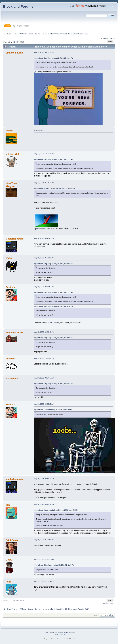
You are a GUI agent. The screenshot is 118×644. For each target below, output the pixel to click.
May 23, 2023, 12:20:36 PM (44, 154)
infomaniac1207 (14, 332)
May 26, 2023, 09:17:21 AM (44, 479)
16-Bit (9, 258)
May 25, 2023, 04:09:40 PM (44, 332)
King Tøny (11, 183)
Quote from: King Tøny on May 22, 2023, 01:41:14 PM (54, 58)
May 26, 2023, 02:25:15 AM (44, 404)
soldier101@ (12, 154)
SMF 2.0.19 (49, 632)
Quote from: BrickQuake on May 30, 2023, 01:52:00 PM (54, 565)
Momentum (12, 378)
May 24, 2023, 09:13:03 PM (44, 238)
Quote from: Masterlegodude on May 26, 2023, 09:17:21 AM (56, 510)
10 (23, 42)
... (12, 42)
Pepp (8, 582)
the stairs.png (40, 228)
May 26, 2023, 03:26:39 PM (44, 504)
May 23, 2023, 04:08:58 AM (44, 52)
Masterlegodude (14, 239)
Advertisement (39, 130)
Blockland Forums (18, 7)
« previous (105, 38)
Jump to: (96, 615)
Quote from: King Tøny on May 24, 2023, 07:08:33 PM (54, 264)
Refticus (10, 287)
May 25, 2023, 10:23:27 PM (44, 358)
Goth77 (10, 560)
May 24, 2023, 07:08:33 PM (44, 183)
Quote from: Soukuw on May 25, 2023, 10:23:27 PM (53, 410)
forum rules (55, 323)
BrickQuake (12, 540)
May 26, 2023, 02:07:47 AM (44, 378)
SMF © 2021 (59, 632)
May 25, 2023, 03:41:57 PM (44, 287)
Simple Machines (70, 632)
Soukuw (10, 359)
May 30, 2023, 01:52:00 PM (44, 540)
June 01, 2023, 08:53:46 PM (44, 581)
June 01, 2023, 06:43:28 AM (44, 559)
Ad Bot (9, 131)
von (8, 505)
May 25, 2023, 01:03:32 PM (44, 258)
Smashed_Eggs (14, 53)
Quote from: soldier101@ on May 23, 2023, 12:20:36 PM (55, 188)
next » (112, 38)
